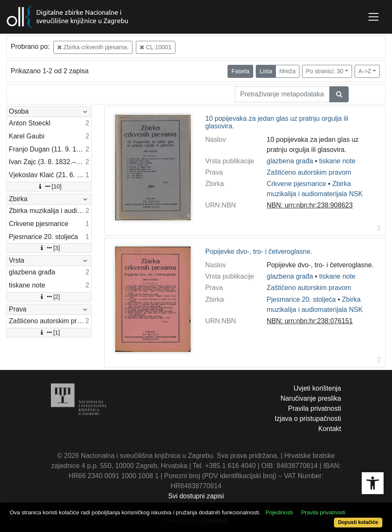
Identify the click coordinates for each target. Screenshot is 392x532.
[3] (49, 248)
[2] (49, 297)
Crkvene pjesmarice (296, 184)
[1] (49, 332)
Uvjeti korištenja (317, 388)
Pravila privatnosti (315, 408)
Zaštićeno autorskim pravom (309, 172)
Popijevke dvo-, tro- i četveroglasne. (259, 251)
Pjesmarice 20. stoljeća (301, 299)
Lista (266, 71)
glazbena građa (290, 161)
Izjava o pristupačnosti (308, 419)
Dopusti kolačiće (358, 522)
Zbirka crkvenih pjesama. (93, 47)
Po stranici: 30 (324, 71)
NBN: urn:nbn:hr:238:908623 (310, 205)
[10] (49, 186)
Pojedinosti (279, 512)
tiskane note (337, 161)
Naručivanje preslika (311, 398)
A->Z (365, 71)
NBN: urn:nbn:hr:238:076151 (310, 321)
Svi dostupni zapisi (196, 496)
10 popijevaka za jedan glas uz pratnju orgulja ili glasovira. (277, 122)
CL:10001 (156, 47)
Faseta (240, 71)
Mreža (287, 71)
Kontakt (330, 429)
